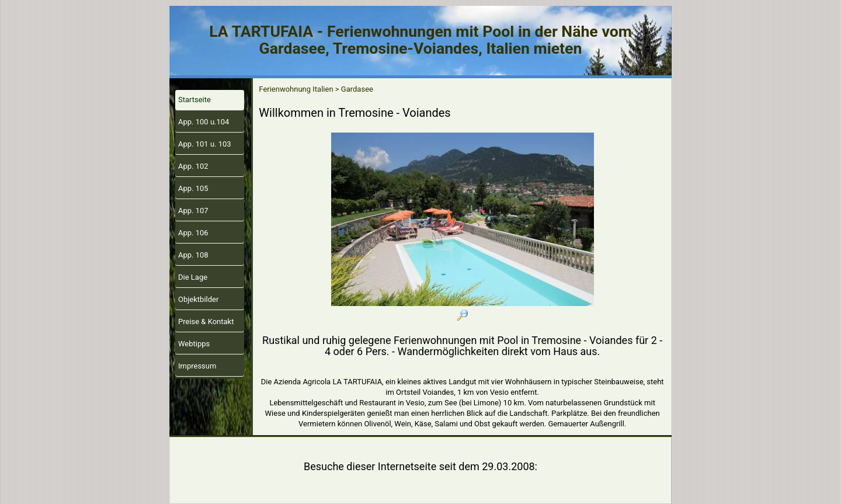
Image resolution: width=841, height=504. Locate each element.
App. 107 (193, 211)
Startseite (194, 100)
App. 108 (193, 255)
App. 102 (193, 166)
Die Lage (193, 277)
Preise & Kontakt (206, 321)
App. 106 (193, 233)
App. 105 (193, 188)
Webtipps (194, 344)
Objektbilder (198, 299)
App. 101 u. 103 (205, 144)
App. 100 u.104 (204, 122)
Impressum (197, 366)
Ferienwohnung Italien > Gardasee (316, 89)
